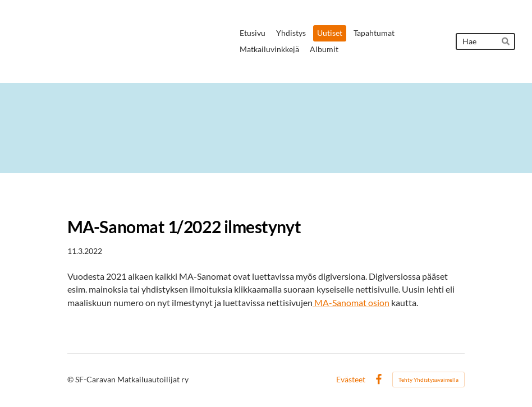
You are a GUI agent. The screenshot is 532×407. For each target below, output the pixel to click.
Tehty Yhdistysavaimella (428, 380)
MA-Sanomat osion (351, 303)
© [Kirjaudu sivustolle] (71, 379)
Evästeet (351, 380)
